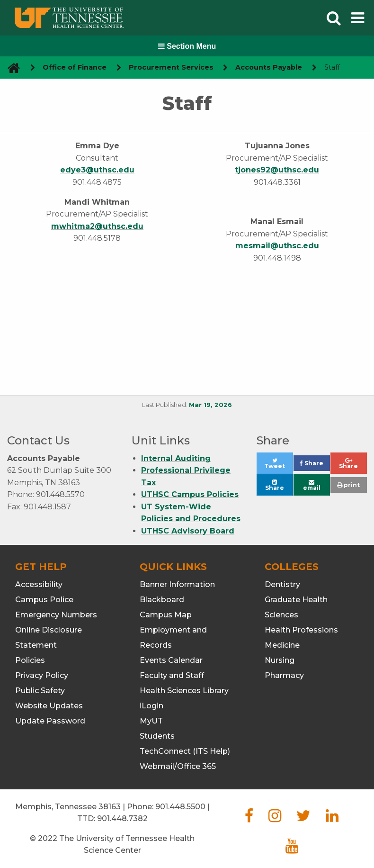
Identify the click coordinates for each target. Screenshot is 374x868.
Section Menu (187, 46)
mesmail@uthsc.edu (277, 246)
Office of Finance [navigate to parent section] (75, 67)
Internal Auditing (176, 458)
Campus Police (44, 600)
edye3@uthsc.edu (97, 170)
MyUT (151, 721)
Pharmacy (284, 675)
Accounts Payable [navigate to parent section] (269, 67)
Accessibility (39, 584)
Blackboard (162, 600)
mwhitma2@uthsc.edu (97, 226)
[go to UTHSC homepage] (10, 68)
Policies (30, 660)
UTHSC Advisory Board (188, 531)
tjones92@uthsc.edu (277, 170)
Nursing (280, 660)
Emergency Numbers (56, 615)
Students (157, 736)
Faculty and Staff (172, 675)
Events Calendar (171, 660)
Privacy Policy (42, 675)
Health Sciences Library (184, 691)
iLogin (151, 706)
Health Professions (301, 630)
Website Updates (49, 706)
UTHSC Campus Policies (190, 494)
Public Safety (40, 691)
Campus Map (166, 615)
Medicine (282, 645)
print (348, 485)
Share (315, 466)
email (312, 485)
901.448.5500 (180, 807)
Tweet (279, 466)
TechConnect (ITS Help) (185, 751)
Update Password (50, 721)
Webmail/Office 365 (178, 766)
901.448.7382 (122, 818)
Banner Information (177, 584)
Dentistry (282, 584)
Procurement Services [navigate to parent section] (171, 67)
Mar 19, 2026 (210, 405)
